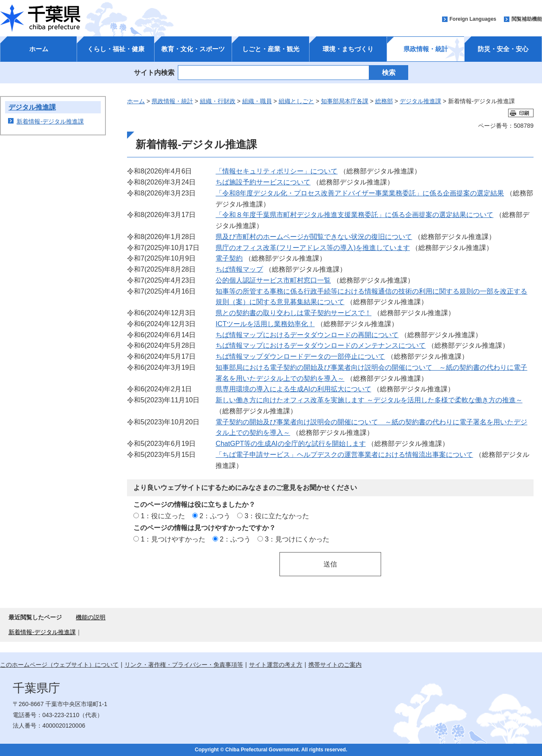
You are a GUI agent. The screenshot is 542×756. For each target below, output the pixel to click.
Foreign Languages (473, 19)
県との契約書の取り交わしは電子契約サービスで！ (293, 313)
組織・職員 (257, 101)
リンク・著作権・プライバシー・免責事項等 (184, 665)
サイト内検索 (154, 72)
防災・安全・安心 (503, 49)
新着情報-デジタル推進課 (50, 121)
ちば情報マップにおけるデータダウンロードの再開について (307, 335)
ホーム (39, 49)
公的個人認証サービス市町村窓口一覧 (273, 280)
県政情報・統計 (426, 49)
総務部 (384, 101)
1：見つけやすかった (173, 539)
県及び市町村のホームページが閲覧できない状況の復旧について (314, 236)
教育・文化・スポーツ (193, 49)
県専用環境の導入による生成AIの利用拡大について (293, 389)
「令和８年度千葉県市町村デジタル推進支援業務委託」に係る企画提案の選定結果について (354, 214)
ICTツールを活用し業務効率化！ (265, 324)
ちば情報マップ (239, 269)
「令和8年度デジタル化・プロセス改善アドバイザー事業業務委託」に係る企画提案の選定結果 (360, 193)
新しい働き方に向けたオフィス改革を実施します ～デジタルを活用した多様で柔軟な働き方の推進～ (369, 400)
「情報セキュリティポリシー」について (277, 171)
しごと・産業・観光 (271, 49)
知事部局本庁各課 (345, 101)
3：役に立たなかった (277, 516)
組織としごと (296, 101)
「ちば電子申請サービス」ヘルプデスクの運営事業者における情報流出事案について (344, 454)
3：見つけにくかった (297, 539)
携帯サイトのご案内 (335, 665)
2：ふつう (215, 516)
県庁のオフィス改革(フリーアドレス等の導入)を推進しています (313, 247)
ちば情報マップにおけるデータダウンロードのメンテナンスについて (321, 345)
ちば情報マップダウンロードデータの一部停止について (300, 356)
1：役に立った (163, 516)
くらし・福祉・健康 (116, 49)
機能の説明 (91, 617)
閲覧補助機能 (527, 19)
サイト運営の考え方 (276, 665)
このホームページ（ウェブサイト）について (59, 665)
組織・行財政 (218, 101)
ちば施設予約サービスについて (263, 182)
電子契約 (229, 258)
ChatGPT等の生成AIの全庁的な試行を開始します (290, 443)
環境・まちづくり (348, 49)
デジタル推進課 (32, 107)
